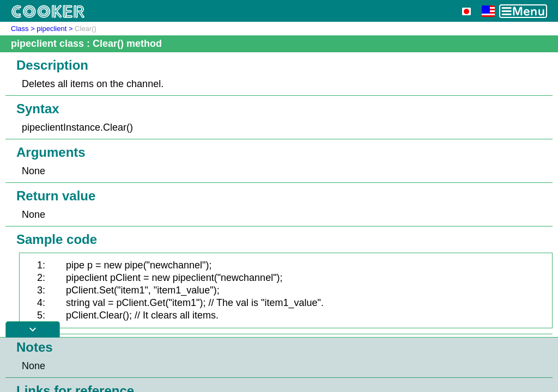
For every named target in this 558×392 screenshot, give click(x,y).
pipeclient (51, 29)
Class (20, 29)
